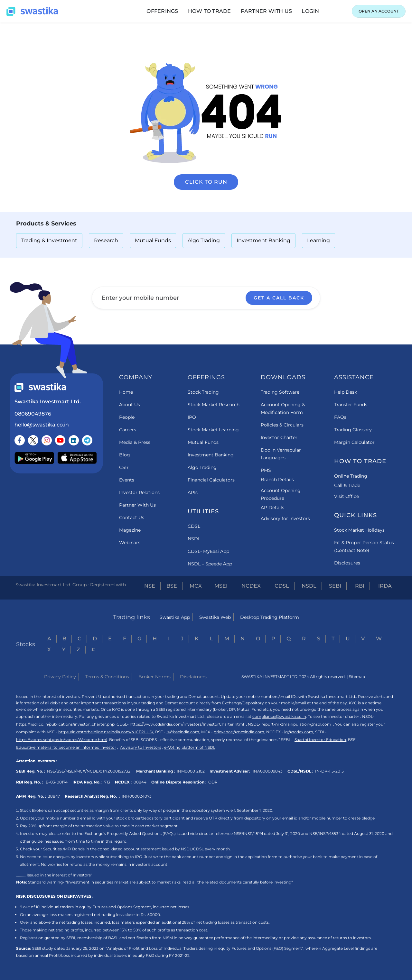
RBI (360, 586)
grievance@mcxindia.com (239, 732)
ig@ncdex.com (299, 732)
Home (126, 392)
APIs (193, 492)
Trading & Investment (49, 240)
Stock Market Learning (213, 430)
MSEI (221, 586)
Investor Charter (279, 437)
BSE (172, 586)
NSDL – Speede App (210, 564)
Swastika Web (215, 617)
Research (106, 240)
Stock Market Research (214, 405)
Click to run (206, 182)
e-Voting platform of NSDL (190, 747)
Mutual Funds (153, 240)
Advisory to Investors (141, 747)
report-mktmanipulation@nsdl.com (296, 724)
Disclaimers (193, 677)
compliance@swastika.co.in (279, 716)
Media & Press (135, 442)
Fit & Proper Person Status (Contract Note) (364, 546)
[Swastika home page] (32, 11)
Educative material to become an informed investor (66, 747)
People (127, 417)
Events (127, 480)
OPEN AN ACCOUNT (379, 11)
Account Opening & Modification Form (283, 408)
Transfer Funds (351, 405)
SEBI (335, 586)
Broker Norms (154, 677)
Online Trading (351, 476)
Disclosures (347, 563)
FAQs (340, 417)
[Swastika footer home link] (40, 387)
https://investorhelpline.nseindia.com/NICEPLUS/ (106, 732)
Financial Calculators (211, 480)
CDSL (194, 526)
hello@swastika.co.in (42, 425)
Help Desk (346, 392)
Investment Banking (263, 240)
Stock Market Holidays (359, 530)
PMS (266, 470)
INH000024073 (137, 796)
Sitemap (357, 677)
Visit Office (346, 496)
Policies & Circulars (282, 425)
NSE (150, 586)
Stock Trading (203, 392)
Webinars (130, 543)
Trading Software (280, 392)
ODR (213, 782)
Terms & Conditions (107, 677)
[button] (162, 11)
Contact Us (132, 517)
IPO (192, 417)
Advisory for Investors (285, 518)
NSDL (194, 539)
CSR (124, 467)
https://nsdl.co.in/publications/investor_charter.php (65, 724)
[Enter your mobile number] (206, 298)
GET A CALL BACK (279, 298)
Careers (128, 430)
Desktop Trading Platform (270, 617)
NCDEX (251, 586)
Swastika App (175, 617)
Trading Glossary (353, 430)
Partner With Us (137, 505)
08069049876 (33, 414)
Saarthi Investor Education (320, 740)
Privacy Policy (60, 677)
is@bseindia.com (183, 732)
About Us (130, 405)
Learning (318, 240)
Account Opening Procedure (281, 494)
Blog (125, 455)
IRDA (385, 586)
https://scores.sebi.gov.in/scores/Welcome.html (62, 740)
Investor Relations (139, 492)
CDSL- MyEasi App (208, 551)
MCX (196, 586)
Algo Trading (204, 240)
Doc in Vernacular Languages (281, 454)
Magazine (130, 530)
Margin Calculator (354, 442)
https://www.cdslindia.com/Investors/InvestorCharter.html (187, 724)
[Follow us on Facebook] (20, 440)
